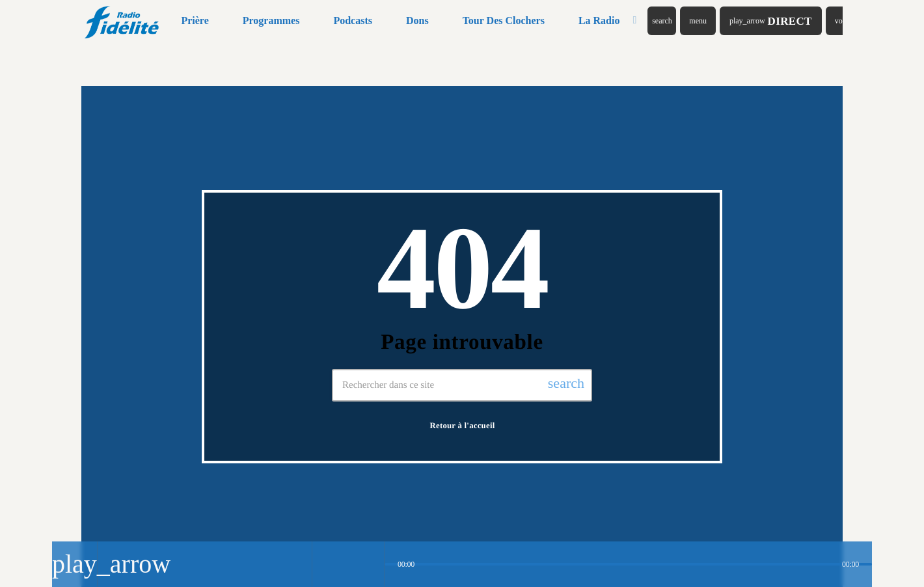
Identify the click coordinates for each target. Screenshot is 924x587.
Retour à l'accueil (463, 426)
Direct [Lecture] (771, 21)
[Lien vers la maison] (123, 21)
